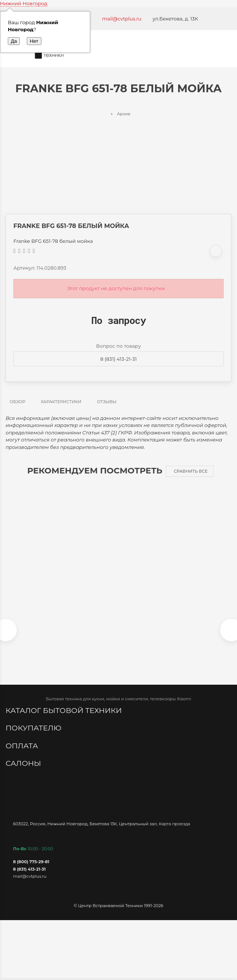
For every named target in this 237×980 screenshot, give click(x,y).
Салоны (24, 763)
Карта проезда (174, 824)
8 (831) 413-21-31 (118, 359)
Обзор (18, 402)
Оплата (23, 746)
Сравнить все (191, 471)
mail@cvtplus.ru (122, 19)
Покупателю (34, 728)
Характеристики (61, 402)
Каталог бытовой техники (65, 710)
